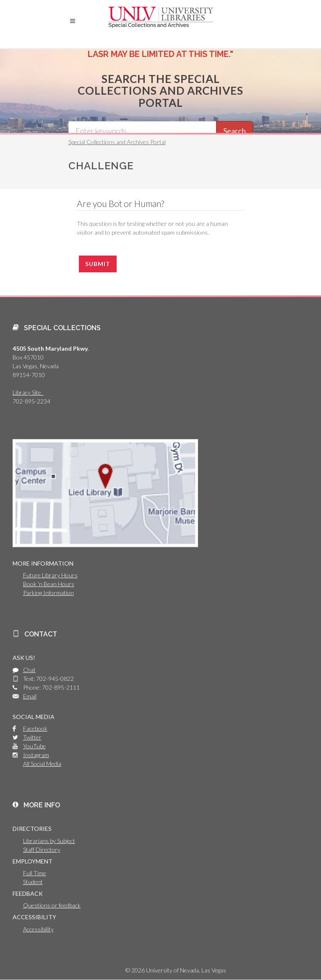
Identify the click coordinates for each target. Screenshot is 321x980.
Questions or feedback (52, 905)
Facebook (35, 728)
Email (30, 696)
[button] (73, 21)
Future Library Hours (50, 575)
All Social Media (42, 764)
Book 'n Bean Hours (49, 584)
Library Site (28, 392)
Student (33, 882)
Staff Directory (42, 849)
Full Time (35, 873)
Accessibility (38, 929)
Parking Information (48, 593)
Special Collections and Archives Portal (117, 142)
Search (235, 131)
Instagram (36, 755)
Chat (29, 670)
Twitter (32, 737)
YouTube (34, 746)
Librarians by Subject (49, 841)
